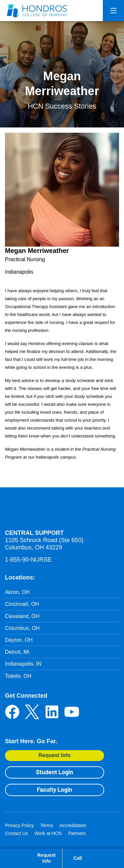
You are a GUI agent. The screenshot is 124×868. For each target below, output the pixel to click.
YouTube (72, 712)
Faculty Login (55, 789)
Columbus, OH (22, 628)
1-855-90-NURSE (28, 560)
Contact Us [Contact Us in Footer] (16, 833)
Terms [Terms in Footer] (47, 825)
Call (78, 858)
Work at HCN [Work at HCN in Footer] (48, 833)
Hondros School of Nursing (45, 511)
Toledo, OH (18, 676)
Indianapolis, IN (23, 664)
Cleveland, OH (22, 616)
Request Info (55, 755)
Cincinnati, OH (22, 604)
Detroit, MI (17, 652)
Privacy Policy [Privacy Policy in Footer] (19, 825)
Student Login (55, 772)
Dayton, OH (19, 640)
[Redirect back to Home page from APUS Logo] (38, 11)
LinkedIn (52, 712)
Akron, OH (17, 592)
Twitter (32, 712)
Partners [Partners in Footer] (77, 833)
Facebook (12, 712)
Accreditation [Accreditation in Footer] (73, 825)
